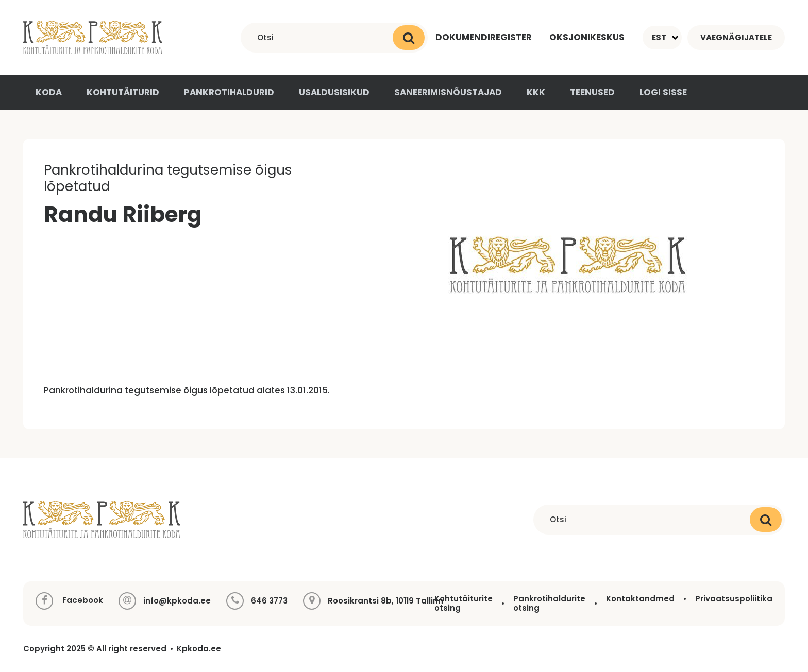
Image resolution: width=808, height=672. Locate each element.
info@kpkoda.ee (177, 601)
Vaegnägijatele (736, 37)
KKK (536, 92)
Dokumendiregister (484, 37)
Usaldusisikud (334, 92)
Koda (49, 92)
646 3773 (269, 601)
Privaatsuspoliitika (734, 599)
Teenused (592, 92)
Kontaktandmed (640, 599)
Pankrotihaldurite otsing (549, 603)
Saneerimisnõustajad (448, 92)
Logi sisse (663, 92)
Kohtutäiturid (123, 92)
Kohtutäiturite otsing (464, 603)
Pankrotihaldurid (229, 92)
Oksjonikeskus (587, 37)
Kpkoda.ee (199, 649)
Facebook (69, 601)
